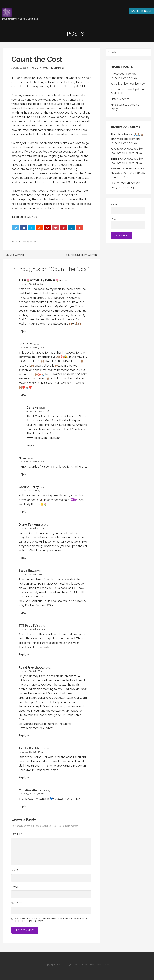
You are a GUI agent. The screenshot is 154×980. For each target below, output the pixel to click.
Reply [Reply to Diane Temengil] (22, 558)
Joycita (115, 149)
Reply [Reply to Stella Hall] (22, 613)
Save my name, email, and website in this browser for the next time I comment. (51, 920)
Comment (18, 834)
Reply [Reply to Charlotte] (22, 395)
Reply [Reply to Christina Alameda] (22, 806)
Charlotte (26, 344)
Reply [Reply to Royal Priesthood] (22, 735)
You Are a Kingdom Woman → (83, 255)
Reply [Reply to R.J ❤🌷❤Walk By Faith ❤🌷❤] (22, 331)
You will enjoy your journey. (128, 84)
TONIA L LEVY (28, 626)
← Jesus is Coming (13, 255)
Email (15, 887)
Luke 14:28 (72, 86)
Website (17, 903)
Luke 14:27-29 (28, 217)
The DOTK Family (39, 68)
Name (15, 870)
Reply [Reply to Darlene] (30, 445)
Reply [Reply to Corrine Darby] (22, 511)
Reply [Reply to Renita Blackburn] (22, 777)
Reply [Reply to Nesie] (22, 474)
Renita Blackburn (31, 748)
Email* (128, 223)
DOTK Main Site (141, 11)
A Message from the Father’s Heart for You (128, 173)
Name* (128, 209)
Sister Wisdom (120, 99)
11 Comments (58, 68)
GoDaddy (105, 965)
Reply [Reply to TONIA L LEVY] (22, 654)
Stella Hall (26, 571)
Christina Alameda (32, 790)
